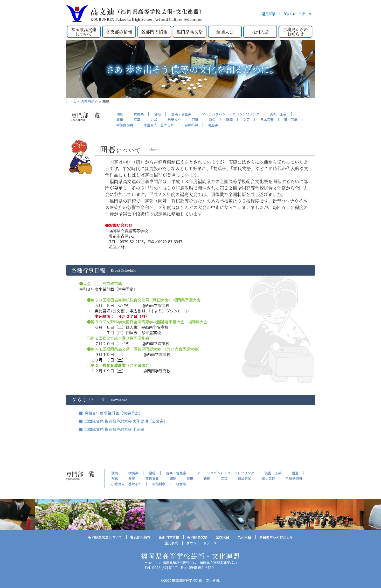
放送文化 (175, 119)
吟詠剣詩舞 (125, 125)
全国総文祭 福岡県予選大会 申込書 (114, 429)
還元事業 (268, 14)
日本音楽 (267, 119)
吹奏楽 (139, 114)
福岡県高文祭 (190, 32)
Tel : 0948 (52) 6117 (161, 568)
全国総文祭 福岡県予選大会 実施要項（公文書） (126, 421)
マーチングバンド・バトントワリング (231, 114)
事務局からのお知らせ (295, 32)
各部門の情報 (154, 32)
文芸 (246, 119)
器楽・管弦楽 (181, 114)
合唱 (157, 114)
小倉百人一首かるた (159, 125)
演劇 (120, 114)
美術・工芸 (278, 114)
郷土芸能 (291, 119)
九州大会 (260, 32)
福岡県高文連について (84, 32)
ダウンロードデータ (297, 14)
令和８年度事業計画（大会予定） (113, 413)
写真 (137, 119)
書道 (120, 119)
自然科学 (191, 125)
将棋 (212, 119)
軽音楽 (213, 125)
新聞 (229, 119)
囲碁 (195, 119)
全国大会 (225, 32)
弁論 (154, 119)
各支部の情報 (119, 32)
